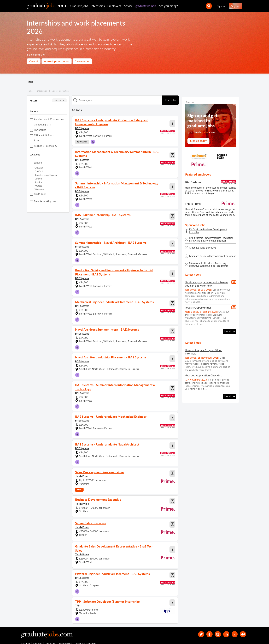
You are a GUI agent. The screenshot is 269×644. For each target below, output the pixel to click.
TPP (77, 597)
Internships (98, 6)
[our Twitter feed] (196, 627)
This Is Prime (82, 472)
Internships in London (57, 61)
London (38, 179)
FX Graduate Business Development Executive (208, 231)
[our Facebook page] (206, 627)
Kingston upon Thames (46, 175)
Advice (128, 6)
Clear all (59, 100)
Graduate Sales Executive (202, 248)
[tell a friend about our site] (233, 627)
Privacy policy (66, 637)
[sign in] (242, 627)
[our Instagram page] (215, 627)
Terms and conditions (86, 637)
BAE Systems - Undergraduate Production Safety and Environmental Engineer (211, 239)
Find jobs (171, 100)
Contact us (50, 637)
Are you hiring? (168, 6)
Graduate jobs (79, 6)
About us (37, 637)
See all (229, 332)
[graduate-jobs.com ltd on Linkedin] (224, 627)
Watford (38, 186)
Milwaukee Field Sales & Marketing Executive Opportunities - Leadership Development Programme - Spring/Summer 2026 (212, 264)
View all (34, 61)
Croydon (39, 168)
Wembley (39, 189)
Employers (114, 6)
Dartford (39, 171)
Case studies (82, 61)
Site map (25, 637)
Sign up (236, 6)
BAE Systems (82, 127)
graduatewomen (146, 6)
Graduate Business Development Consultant (212, 256)
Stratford (39, 182)
